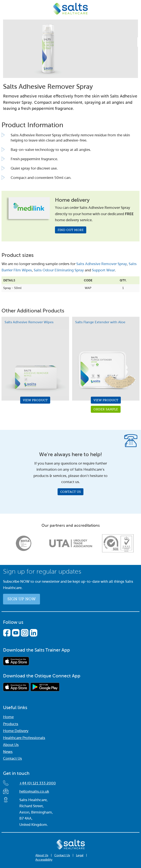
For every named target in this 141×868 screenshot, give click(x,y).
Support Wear (103, 270)
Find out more (71, 230)
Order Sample (106, 409)
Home (8, 717)
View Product (35, 400)
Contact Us (70, 492)
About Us (11, 745)
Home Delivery (16, 731)
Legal (80, 855)
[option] (24, 543)
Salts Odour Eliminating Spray (59, 270)
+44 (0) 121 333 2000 (38, 783)
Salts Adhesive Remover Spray (102, 264)
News (8, 752)
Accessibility (44, 860)
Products (11, 724)
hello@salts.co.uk (34, 791)
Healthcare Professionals (24, 738)
